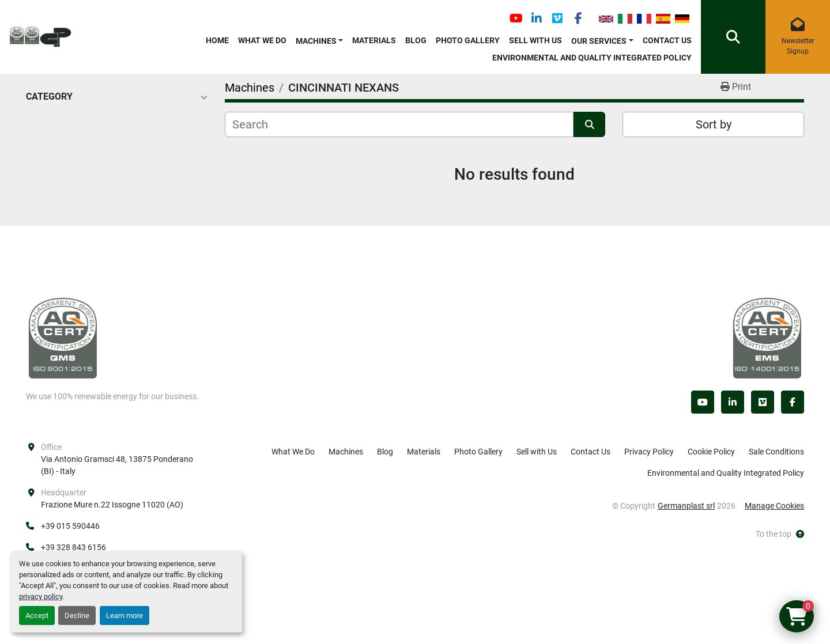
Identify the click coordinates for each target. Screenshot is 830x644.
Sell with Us (535, 40)
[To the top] (780, 534)
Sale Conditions (776, 452)
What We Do (262, 40)
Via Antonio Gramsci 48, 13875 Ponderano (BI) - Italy (118, 465)
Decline (77, 615)
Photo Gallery (468, 40)
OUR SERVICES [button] (599, 41)
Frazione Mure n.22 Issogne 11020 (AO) (112, 505)
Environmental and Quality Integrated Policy (592, 58)
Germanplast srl (686, 506)
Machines (316, 41)
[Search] (399, 124)
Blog (416, 40)
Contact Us (667, 40)
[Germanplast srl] (63, 338)
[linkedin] (537, 18)
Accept (37, 615)
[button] (320, 39)
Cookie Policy (711, 452)
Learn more (124, 615)
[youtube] (516, 18)
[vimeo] (557, 18)
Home (217, 40)
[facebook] (578, 18)
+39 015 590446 (70, 526)
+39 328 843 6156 (73, 547)
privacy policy (41, 596)
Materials (374, 40)
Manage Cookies (774, 506)
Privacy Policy (649, 452)
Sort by (714, 124)
